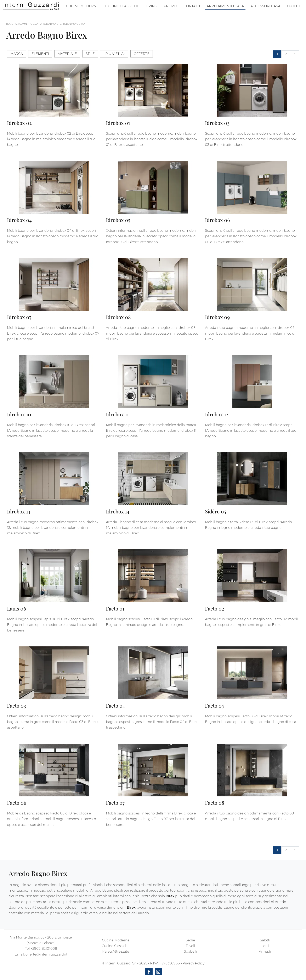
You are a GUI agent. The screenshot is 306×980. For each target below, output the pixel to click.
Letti (265, 946)
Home (10, 24)
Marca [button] (17, 54)
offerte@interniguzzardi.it (46, 954)
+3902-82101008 (44, 949)
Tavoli (190, 946)
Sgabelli (190, 951)
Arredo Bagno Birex (73, 24)
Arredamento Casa (225, 6)
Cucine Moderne (82, 6)
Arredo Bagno (49, 24)
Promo (170, 6)
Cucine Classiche (122, 6)
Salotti (265, 940)
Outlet (294, 6)
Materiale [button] (67, 54)
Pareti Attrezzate (116, 951)
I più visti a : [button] (114, 54)
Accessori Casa (265, 6)
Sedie (190, 940)
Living (151, 6)
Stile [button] (90, 54)
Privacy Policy (194, 963)
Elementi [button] (40, 54)
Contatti (192, 6)
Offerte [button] (142, 54)
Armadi (265, 951)
